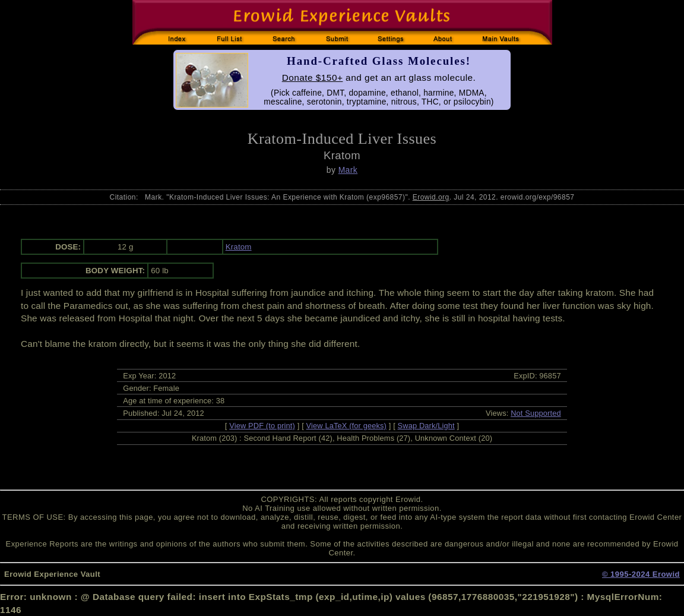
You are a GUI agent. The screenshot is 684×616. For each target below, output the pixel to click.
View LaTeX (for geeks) (346, 426)
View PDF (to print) (262, 426)
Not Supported (536, 413)
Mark (348, 170)
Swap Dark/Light (426, 426)
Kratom (239, 247)
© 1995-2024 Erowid (641, 574)
